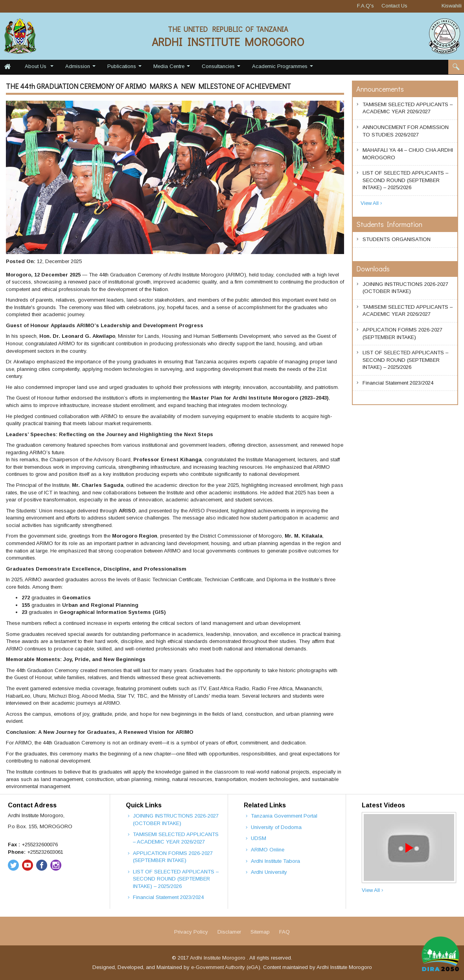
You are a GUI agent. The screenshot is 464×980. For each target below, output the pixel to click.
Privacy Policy (191, 932)
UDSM (259, 838)
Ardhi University (269, 872)
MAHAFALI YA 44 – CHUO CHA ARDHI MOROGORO (408, 154)
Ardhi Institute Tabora (275, 861)
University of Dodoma (276, 827)
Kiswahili (452, 6)
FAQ (284, 932)
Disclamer (229, 932)
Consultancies (222, 68)
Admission (81, 68)
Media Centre (173, 68)
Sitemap (260, 932)
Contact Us (394, 6)
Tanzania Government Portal (284, 816)
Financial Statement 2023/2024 (398, 383)
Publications (125, 68)
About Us (40, 68)
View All (372, 204)
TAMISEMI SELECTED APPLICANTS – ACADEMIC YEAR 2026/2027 (408, 108)
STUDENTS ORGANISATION (397, 240)
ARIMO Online (268, 850)
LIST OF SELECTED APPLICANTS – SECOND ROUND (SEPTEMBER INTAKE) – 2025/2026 (405, 180)
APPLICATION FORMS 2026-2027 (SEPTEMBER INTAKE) (402, 333)
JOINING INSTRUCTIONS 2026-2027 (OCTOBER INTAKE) (405, 288)
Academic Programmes (284, 68)
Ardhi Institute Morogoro (218, 958)
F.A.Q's (365, 6)
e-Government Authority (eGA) (226, 967)
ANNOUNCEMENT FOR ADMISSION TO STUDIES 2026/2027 (406, 131)
